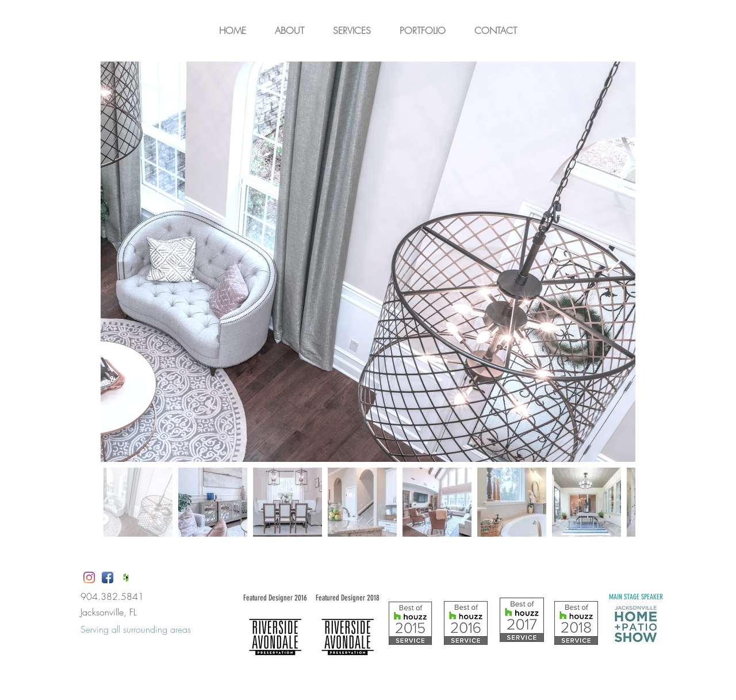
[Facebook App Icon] (108, 577)
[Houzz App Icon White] (126, 577)
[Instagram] (89, 577)
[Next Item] (614, 262)
